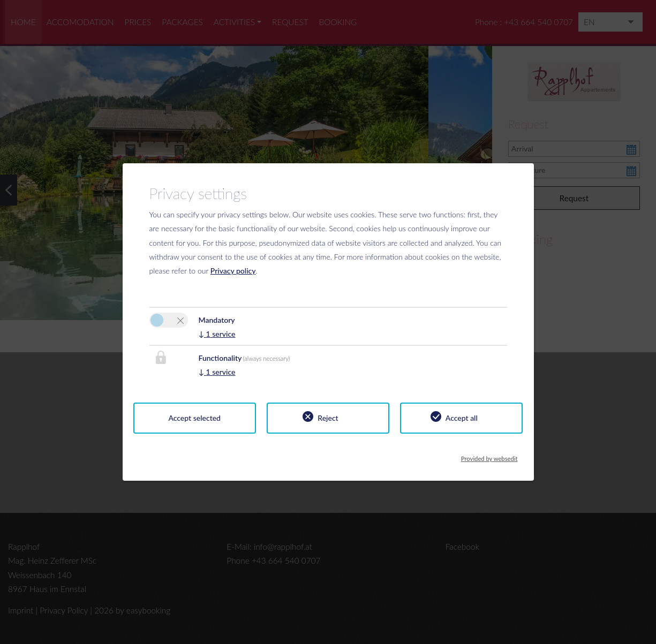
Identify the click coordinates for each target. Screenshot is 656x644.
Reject (328, 418)
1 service (217, 334)
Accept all (462, 418)
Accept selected (194, 418)
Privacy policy (233, 271)
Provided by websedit (489, 456)
